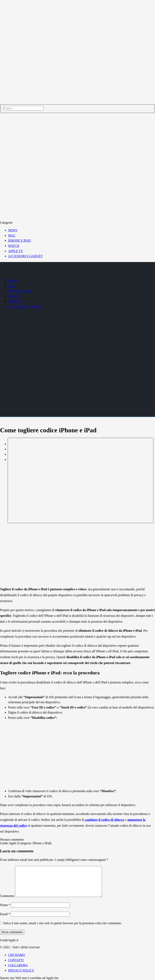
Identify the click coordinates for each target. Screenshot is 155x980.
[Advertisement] (77, 555)
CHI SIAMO (16, 955)
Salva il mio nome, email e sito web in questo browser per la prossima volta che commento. (63, 923)
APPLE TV (16, 251)
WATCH (14, 246)
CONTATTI (16, 960)
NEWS (13, 230)
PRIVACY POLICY (21, 970)
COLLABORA (18, 965)
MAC (12, 235)
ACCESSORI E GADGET (25, 256)
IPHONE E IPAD (19, 241)
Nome (5, 905)
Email (5, 914)
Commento (7, 896)
